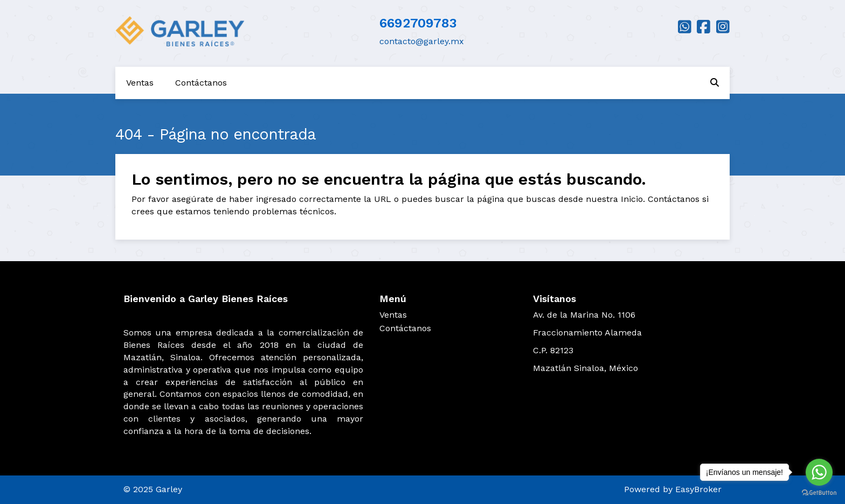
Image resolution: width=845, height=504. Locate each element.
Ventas (140, 83)
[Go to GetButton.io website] (819, 493)
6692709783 (418, 23)
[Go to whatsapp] (819, 472)
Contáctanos (201, 83)
